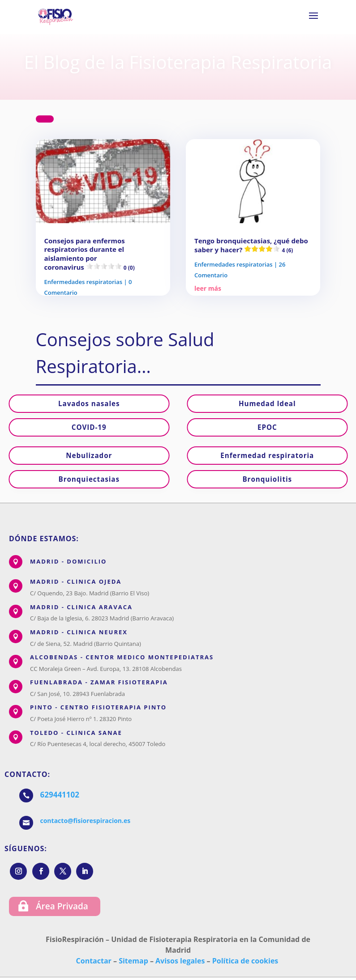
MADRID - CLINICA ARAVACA (81, 607)
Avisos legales (180, 961)
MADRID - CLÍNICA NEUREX (79, 632)
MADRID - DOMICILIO (68, 561)
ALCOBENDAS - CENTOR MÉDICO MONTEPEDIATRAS (122, 657)
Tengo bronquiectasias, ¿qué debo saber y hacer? (251, 245)
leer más (208, 288)
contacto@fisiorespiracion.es (86, 821)
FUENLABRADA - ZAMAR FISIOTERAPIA (99, 682)
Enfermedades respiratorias (84, 282)
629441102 (60, 795)
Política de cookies (245, 961)
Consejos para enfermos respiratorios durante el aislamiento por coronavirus (90, 254)
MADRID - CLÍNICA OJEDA (76, 581)
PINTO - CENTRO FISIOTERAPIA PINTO (98, 707)
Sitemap (133, 961)
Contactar (94, 961)
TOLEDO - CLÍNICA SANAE (76, 733)
